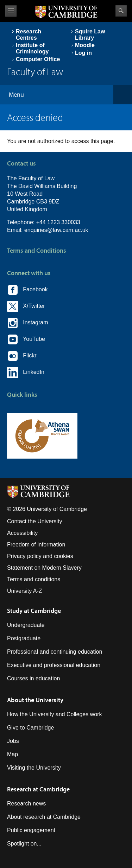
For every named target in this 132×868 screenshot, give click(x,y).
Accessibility (22, 533)
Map (12, 754)
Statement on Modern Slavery (44, 568)
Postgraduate (24, 638)
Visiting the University (34, 768)
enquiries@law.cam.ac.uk (56, 230)
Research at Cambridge (38, 789)
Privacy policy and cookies (40, 556)
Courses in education (33, 678)
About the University (35, 700)
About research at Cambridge (44, 817)
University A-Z (25, 591)
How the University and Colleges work (54, 714)
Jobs (13, 741)
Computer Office (38, 59)
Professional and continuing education (55, 652)
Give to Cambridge (30, 728)
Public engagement (31, 830)
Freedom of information (36, 545)
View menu (11, 11)
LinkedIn (26, 373)
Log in (83, 53)
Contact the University (35, 521)
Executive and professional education (54, 665)
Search (121, 11)
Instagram (27, 323)
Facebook (27, 290)
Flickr (22, 356)
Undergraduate (26, 625)
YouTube (26, 339)
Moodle (85, 45)
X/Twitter (26, 306)
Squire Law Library (90, 35)
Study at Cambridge (34, 611)
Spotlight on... (24, 844)
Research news (26, 804)
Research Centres (29, 35)
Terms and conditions (34, 579)
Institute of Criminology (32, 48)
